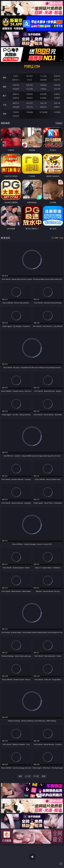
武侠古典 (57, 103)
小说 (5, 105)
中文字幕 (30, 89)
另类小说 (30, 107)
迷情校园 (16, 107)
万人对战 (43, 76)
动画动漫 (57, 85)
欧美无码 (30, 85)
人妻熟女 (43, 89)
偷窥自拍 (16, 94)
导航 (5, 114)
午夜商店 (16, 112)
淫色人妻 (43, 103)
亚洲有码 (16, 89)
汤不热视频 (43, 112)
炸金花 (30, 80)
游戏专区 (57, 76)
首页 (20, 776)
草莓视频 (30, 112)
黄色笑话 (43, 107)
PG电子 (16, 76)
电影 (5, 87)
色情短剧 (16, 116)
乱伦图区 (43, 98)
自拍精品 (43, 85)
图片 (5, 96)
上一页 (28, 776)
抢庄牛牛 (57, 80)
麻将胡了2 (16, 80)
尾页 (44, 776)
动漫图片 (57, 94)
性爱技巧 (57, 107)
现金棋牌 (43, 80)
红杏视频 (57, 112)
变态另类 (57, 89)
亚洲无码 (16, 85)
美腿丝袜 (16, 98)
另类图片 (57, 98)
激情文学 (16, 103)
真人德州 (30, 76)
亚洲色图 (30, 94)
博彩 (5, 78)
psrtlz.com (32, 67)
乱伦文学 (30, 103)
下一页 (36, 776)
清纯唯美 (30, 98)
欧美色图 (43, 94)
